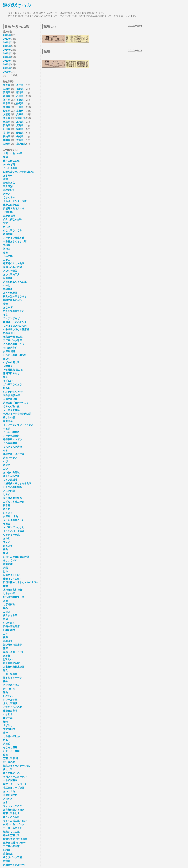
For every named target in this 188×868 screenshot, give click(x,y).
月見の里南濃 (10, 703)
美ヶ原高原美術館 (12, 498)
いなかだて (9, 623)
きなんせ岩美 (10, 271)
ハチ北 (7, 285)
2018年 (7, 35)
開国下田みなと (11, 373)
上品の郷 (8, 256)
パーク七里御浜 (11, 436)
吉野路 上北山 (10, 516)
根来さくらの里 (11, 832)
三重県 (20, 107)
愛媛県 (20, 133)
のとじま (8, 714)
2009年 (7, 68)
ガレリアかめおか (12, 384)
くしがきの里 (10, 168)
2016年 (7, 42)
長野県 (20, 100)
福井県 (7, 100)
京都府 (20, 111)
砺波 (5, 755)
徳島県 (20, 129)
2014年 (7, 50)
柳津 (5, 637)
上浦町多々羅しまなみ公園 (17, 483)
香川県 (7, 133)
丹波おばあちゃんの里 (15, 282)
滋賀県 (7, 111)
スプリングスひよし (14, 527)
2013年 (7, 53)
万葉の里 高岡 (10, 758)
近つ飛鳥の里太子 (12, 645)
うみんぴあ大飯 (11, 406)
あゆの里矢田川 (11, 274)
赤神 (5, 733)
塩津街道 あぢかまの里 (15, 839)
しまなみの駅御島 (12, 487)
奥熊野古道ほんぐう (14, 208)
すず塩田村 (9, 729)
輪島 (5, 608)
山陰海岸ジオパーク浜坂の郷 (18, 172)
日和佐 (7, 850)
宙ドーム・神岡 (11, 751)
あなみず (8, 307)
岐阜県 (7, 103)
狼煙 (5, 304)
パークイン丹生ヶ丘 (14, 238)
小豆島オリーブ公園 (14, 788)
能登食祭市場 (10, 711)
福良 (5, 377)
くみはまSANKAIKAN (15, 326)
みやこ (7, 260)
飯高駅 (7, 388)
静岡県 (20, 103)
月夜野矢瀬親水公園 (14, 667)
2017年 (7, 39)
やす (5, 223)
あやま (7, 465)
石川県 (20, 96)
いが (5, 461)
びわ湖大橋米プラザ (14, 597)
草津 (5, 179)
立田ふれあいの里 (12, 153)
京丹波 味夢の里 (12, 395)
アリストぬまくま (12, 828)
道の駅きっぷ (17, 5)
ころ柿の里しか (11, 736)
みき (5, 634)
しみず (7, 494)
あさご (7, 802)
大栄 (5, 568)
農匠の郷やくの (11, 773)
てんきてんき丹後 (12, 447)
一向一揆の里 (10, 674)
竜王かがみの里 (11, 476)
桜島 (5, 549)
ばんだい (8, 659)
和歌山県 (21, 118)
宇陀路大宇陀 (10, 348)
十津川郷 (8, 212)
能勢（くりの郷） (12, 579)
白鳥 (5, 740)
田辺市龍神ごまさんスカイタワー (21, 582)
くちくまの (9, 197)
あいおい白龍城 (11, 472)
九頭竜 (7, 245)
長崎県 (20, 136)
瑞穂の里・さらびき (14, 454)
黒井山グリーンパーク (15, 784)
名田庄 (7, 524)
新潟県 (20, 92)
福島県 (20, 89)
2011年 (7, 61)
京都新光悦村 (10, 795)
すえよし (8, 542)
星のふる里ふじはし (14, 652)
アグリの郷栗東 (11, 846)
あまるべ (8, 175)
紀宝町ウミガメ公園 (14, 263)
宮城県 (7, 89)
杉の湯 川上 (9, 333)
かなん (7, 359)
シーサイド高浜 (11, 410)
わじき (7, 227)
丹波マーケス (10, 458)
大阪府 (7, 114)
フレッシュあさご (12, 806)
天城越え (8, 366)
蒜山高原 (8, 854)
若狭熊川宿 (9, 183)
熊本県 (7, 140)
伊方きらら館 (10, 615)
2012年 (7, 57)
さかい (7, 194)
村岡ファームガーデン (15, 777)
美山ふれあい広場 (12, 267)
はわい (7, 571)
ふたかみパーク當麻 (14, 531)
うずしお (8, 381)
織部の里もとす (11, 813)
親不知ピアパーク (12, 678)
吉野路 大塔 (9, 216)
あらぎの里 (9, 491)
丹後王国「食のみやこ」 (16, 403)
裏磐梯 (7, 656)
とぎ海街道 (9, 604)
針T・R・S (9, 689)
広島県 (20, 125)
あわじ (7, 538)
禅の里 (7, 249)
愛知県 (7, 107)
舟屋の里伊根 (10, 399)
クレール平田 (10, 700)
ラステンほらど (11, 318)
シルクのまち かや (13, 392)
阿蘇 (5, 619)
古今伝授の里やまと (14, 311)
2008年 (7, 72)
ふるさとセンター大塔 (15, 201)
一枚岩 (7, 428)
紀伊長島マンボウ (12, 439)
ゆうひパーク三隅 (12, 857)
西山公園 (8, 234)
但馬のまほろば (11, 575)
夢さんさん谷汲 (11, 817)
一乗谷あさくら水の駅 (15, 241)
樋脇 (5, 553)
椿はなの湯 (9, 417)
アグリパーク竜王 (12, 340)
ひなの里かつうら (12, 230)
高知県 (7, 136)
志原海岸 (8, 421)
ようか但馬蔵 (10, 293)
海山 (5, 692)
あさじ (7, 509)
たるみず (8, 546)
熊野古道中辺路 (11, 205)
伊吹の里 (8, 769)
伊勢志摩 (8, 564)
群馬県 (7, 92)
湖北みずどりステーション (17, 766)
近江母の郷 (9, 762)
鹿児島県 (21, 144)
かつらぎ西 (9, 164)
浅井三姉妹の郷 (11, 161)
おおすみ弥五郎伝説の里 (16, 557)
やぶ (5, 450)
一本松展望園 (10, 780)
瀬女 (5, 670)
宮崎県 (7, 144)
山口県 (7, 129)
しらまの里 (9, 593)
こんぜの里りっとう (14, 344)
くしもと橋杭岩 (11, 432)
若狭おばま (9, 190)
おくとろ (8, 513)
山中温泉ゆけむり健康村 (16, 329)
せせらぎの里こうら (14, 520)
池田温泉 (8, 641)
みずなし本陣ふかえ (14, 502)
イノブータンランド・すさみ (18, 425)
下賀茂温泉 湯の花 (13, 370)
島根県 (20, 122)
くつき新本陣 (10, 443)
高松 (5, 601)
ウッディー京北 (11, 535)
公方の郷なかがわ (12, 219)
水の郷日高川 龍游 (13, 590)
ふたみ (7, 612)
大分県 (20, 140)
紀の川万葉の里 (11, 835)
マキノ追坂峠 (10, 480)
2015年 (7, 46)
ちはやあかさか (11, 685)
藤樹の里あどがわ (12, 300)
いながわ (8, 696)
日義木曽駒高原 (11, 626)
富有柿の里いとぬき (14, 810)
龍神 (5, 586)
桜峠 (5, 722)
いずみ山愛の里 (11, 362)
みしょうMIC (10, 560)
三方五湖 (8, 186)
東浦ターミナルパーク (15, 865)
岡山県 (7, 125)
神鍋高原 (8, 289)
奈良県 (7, 118)
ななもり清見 (10, 747)
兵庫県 (20, 114)
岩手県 (20, 85)
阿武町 (7, 861)
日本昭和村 (9, 630)
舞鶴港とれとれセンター (16, 322)
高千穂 (7, 505)
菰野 (5, 648)
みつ (5, 469)
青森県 (7, 85)
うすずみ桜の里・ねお (15, 821)
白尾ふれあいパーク (14, 824)
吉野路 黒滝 (9, 351)
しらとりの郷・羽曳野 (15, 355)
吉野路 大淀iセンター (14, 843)
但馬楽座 (8, 278)
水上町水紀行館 (11, 663)
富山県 (7, 96)
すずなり (8, 725)
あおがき (8, 799)
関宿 (5, 157)
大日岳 (7, 744)
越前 (5, 252)
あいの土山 (9, 791)
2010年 (7, 64)
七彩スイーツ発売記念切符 (17, 414)
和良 (5, 315)
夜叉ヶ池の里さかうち (15, 296)
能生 (5, 681)
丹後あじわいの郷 (12, 707)
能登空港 (8, 718)
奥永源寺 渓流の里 (13, 337)
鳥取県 (7, 122)
